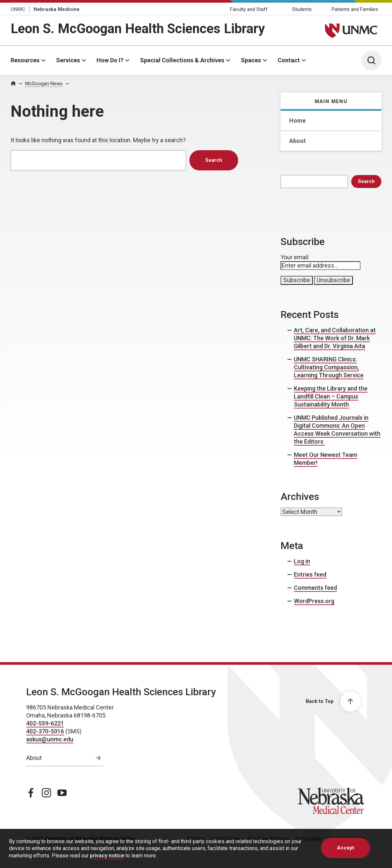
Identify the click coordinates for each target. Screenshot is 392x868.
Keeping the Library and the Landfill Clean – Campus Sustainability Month (331, 396)
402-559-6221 (45, 723)
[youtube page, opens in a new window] (62, 793)
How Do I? (110, 60)
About (297, 141)
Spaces (251, 60)
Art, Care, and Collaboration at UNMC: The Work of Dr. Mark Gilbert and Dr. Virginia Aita (335, 338)
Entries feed (310, 574)
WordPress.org (314, 601)
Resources (25, 60)
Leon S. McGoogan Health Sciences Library (138, 29)
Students (302, 9)
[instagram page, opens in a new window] (46, 793)
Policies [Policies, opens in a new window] (196, 838)
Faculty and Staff (249, 9)
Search (366, 181)
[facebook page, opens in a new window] (31, 793)
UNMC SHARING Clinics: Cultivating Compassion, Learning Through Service (329, 367)
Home (297, 121)
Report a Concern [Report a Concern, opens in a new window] (347, 838)
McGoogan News (44, 84)
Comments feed (315, 588)
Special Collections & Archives (182, 60)
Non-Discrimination (269, 838)
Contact (289, 60)
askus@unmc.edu (50, 739)
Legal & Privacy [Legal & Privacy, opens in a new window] (226, 838)
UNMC (18, 9)
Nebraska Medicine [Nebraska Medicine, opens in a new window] (57, 9)
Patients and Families (355, 9)
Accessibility (308, 838)
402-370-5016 (45, 731)
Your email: (295, 257)
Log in (302, 561)
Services (68, 60)
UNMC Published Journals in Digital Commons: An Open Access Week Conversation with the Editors (337, 430)
